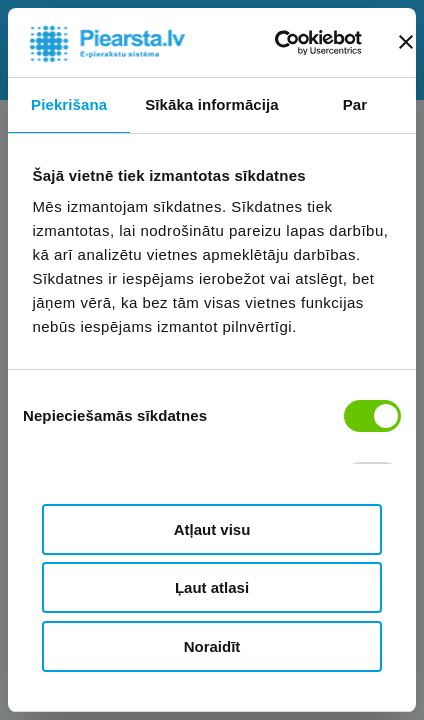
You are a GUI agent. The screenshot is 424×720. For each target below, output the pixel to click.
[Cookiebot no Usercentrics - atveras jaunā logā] (276, 43)
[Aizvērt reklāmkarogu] (406, 42)
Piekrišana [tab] (69, 104)
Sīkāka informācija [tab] (212, 104)
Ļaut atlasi (212, 587)
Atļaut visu (212, 529)
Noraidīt (212, 646)
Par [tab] (355, 104)
